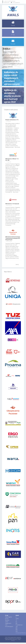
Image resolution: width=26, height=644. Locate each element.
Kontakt (13, 44)
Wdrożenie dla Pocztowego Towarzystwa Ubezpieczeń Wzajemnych (13, 238)
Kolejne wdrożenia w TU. (12, 120)
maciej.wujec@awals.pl (16, 2)
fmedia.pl (13, 641)
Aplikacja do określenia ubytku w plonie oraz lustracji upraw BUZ (12, 96)
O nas (13, 35)
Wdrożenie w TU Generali (12, 204)
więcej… (17, 264)
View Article (17, 147)
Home (13, 25)
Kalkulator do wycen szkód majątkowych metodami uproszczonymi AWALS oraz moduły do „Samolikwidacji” (13, 78)
